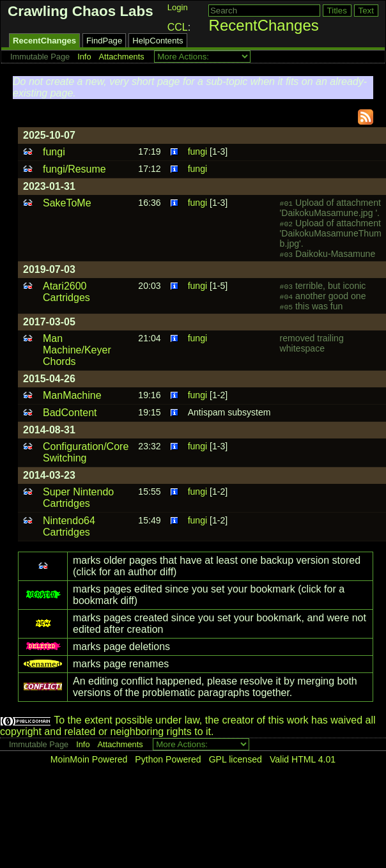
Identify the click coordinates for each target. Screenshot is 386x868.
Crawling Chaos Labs (81, 11)
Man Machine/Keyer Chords (77, 350)
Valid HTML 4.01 (303, 759)
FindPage (104, 41)
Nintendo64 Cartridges (69, 526)
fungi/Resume (74, 169)
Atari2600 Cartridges (66, 292)
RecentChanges (264, 25)
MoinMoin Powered (89, 759)
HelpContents (158, 41)
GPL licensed (235, 759)
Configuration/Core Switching (86, 452)
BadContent (70, 413)
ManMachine (72, 395)
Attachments (122, 57)
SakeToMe (67, 203)
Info (84, 57)
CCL (178, 27)
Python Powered (168, 759)
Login (178, 7)
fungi (54, 152)
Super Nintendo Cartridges (78, 498)
